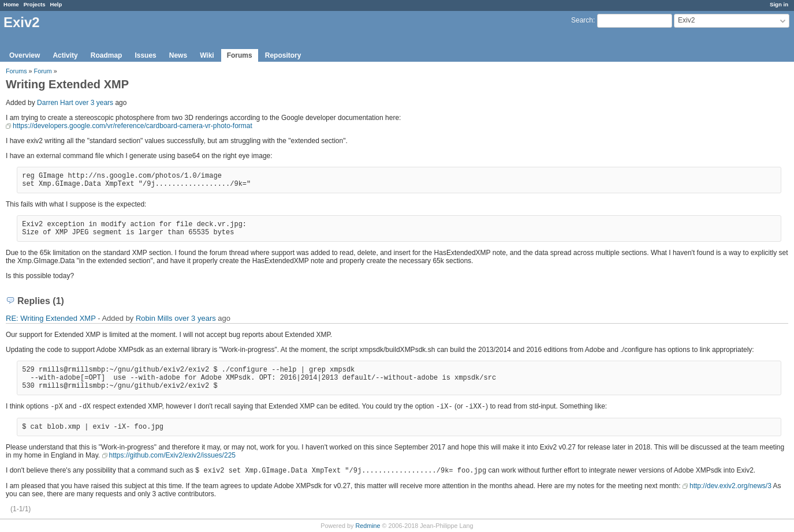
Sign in (779, 4)
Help (56, 4)
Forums (240, 55)
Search (582, 20)
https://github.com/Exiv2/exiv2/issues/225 (172, 455)
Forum (43, 71)
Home (11, 4)
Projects (35, 4)
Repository (283, 55)
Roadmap (107, 55)
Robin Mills (154, 318)
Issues (145, 55)
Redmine (368, 526)
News (178, 55)
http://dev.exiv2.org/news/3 (730, 486)
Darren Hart (55, 103)
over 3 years (94, 103)
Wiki (207, 55)
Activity (65, 55)
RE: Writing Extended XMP (51, 318)
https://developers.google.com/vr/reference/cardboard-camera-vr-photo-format (133, 126)
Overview (25, 55)
